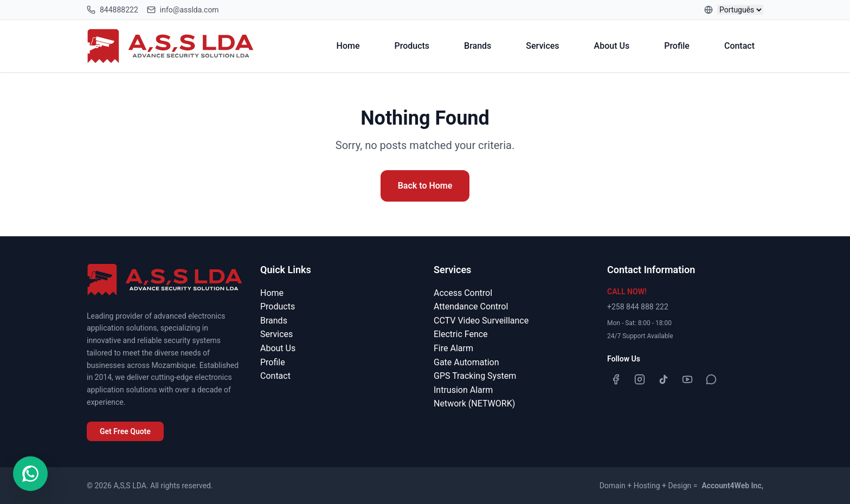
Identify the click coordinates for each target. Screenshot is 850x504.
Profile (677, 46)
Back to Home (425, 186)
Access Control (463, 293)
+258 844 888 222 (638, 307)
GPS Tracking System (475, 376)
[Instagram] (640, 379)
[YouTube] (687, 379)
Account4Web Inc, (732, 486)
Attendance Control (471, 306)
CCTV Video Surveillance (481, 321)
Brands (478, 46)
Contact (739, 46)
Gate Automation (466, 362)
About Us (612, 46)
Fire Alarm (453, 348)
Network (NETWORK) (474, 403)
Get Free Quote (125, 431)
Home (348, 46)
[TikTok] (664, 379)
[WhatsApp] (711, 379)
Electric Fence (461, 334)
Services (542, 46)
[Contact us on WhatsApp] (30, 474)
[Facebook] (616, 379)
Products (412, 46)
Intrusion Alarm (463, 390)
